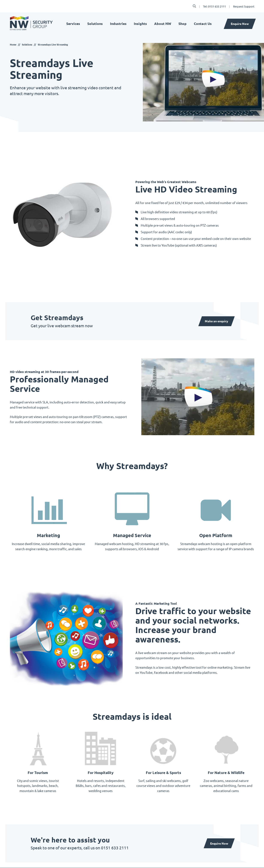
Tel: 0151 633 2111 (214, 6)
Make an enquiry (216, 321)
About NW (163, 24)
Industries (118, 24)
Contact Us (203, 24)
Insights (140, 24)
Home (13, 44)
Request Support (244, 6)
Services (73, 24)
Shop (183, 24)
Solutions (95, 24)
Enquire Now (240, 24)
